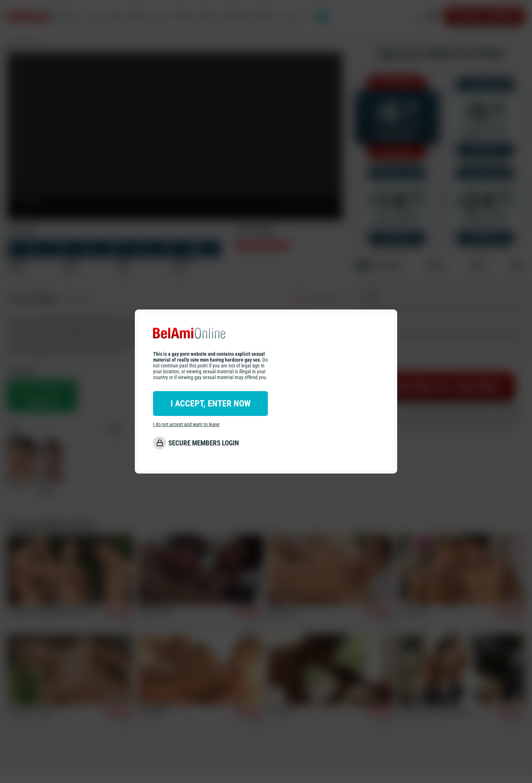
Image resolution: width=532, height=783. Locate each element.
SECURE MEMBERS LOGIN (204, 443)
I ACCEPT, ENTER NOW (211, 404)
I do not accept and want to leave (186, 424)
